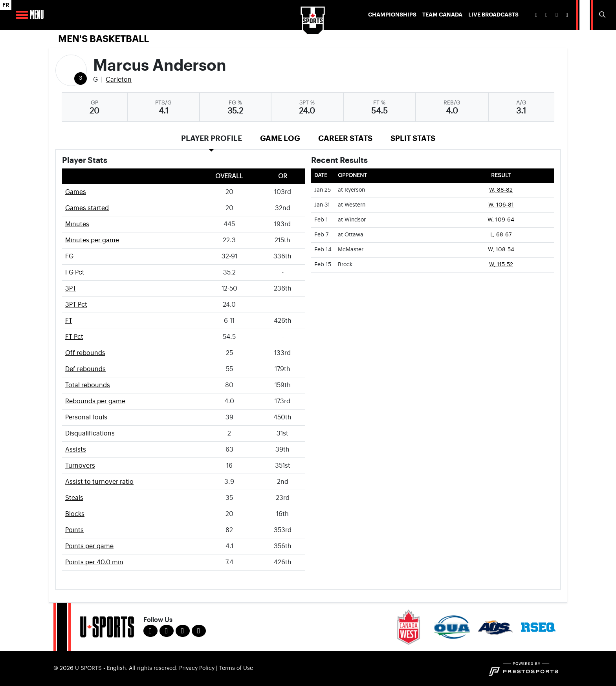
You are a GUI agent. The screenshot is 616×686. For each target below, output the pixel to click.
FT (69, 321)
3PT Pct (76, 305)
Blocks (75, 514)
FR (6, 5)
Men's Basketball (104, 39)
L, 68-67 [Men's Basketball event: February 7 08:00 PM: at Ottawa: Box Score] (501, 235)
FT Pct (74, 337)
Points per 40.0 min (94, 562)
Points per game (89, 546)
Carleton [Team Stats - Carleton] (119, 80)
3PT (71, 289)
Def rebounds (85, 369)
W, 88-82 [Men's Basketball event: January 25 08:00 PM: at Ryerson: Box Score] (501, 190)
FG (69, 256)
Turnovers (80, 466)
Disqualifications (90, 434)
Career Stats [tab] (345, 138)
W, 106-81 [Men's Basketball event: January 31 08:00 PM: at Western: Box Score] (501, 205)
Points (74, 530)
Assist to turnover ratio (99, 482)
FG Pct (75, 273)
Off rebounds (85, 353)
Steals (74, 498)
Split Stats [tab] (413, 138)
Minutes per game (92, 240)
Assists (76, 450)
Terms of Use (236, 668)
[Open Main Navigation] (22, 15)
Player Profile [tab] (212, 138)
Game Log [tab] (280, 138)
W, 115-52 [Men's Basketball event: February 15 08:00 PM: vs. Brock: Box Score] (501, 265)
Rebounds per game (95, 401)
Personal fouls (86, 417)
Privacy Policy (197, 668)
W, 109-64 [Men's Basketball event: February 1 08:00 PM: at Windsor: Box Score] (501, 220)
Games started (87, 208)
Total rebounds (88, 385)
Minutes (77, 224)
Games (76, 192)
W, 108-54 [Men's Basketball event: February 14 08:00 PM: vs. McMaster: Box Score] (501, 250)
